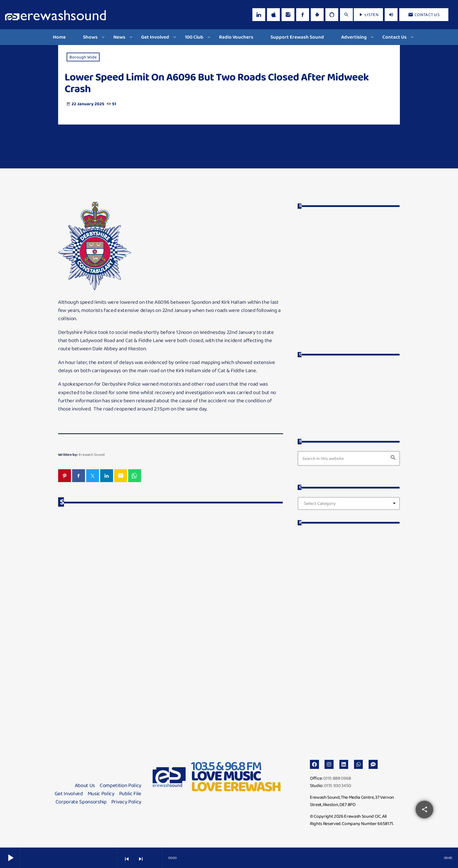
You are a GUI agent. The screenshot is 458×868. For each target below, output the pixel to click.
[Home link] (55, 15)
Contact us (424, 15)
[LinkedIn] (259, 15)
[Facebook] (303, 15)
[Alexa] (332, 15)
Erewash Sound (92, 454)
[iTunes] (273, 15)
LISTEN (368, 15)
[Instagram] (288, 15)
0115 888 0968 (337, 777)
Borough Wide (83, 57)
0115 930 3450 (338, 784)
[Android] (317, 15)
